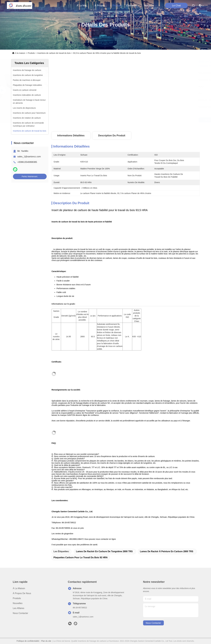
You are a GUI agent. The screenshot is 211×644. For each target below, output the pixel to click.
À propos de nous (101, 6)
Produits (31, 53)
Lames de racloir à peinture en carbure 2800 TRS (167, 551)
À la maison (83, 6)
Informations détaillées (71, 136)
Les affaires (19, 608)
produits (117, 6)
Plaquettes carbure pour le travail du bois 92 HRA (81, 557)
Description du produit (112, 136)
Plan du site (46, 641)
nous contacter (151, 6)
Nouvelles (18, 603)
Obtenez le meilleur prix (150, 120)
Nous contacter (20, 613)
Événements (133, 6)
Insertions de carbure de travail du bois (54, 53)
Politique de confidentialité (28, 641)
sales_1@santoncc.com (29, 157)
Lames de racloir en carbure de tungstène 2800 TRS (104, 551)
